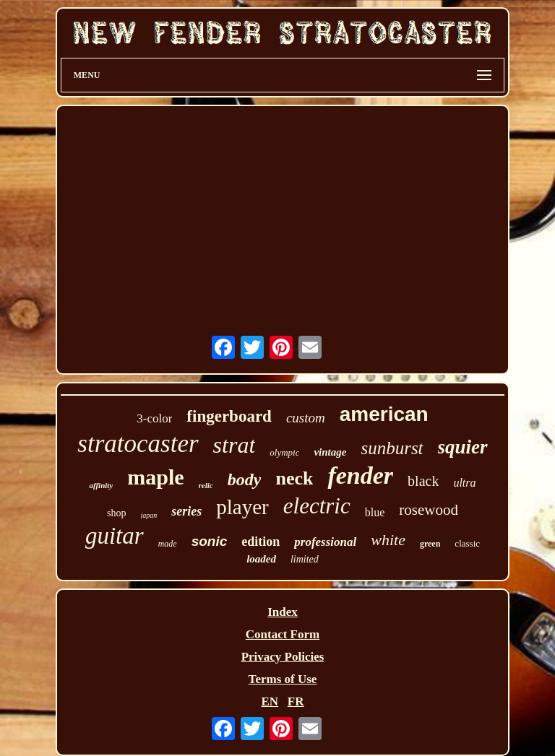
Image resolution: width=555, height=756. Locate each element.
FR (296, 701)
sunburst (392, 448)
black (423, 481)
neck (294, 478)
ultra (464, 483)
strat (235, 445)
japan (149, 515)
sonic (210, 541)
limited (305, 559)
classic (467, 543)
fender (360, 475)
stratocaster (138, 444)
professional (325, 542)
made (168, 544)
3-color (154, 418)
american (384, 414)
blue (375, 512)
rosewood (429, 510)
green (430, 544)
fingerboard (229, 416)
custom (306, 418)
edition (261, 542)
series (186, 511)
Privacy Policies (283, 657)
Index (283, 612)
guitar (115, 536)
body (245, 479)
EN (270, 701)
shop (116, 513)
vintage (330, 452)
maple (155, 477)
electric (317, 506)
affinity (101, 485)
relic (206, 485)
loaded (261, 559)
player (242, 507)
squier (463, 447)
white (388, 540)
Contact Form (283, 634)
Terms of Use (283, 679)
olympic (284, 452)
